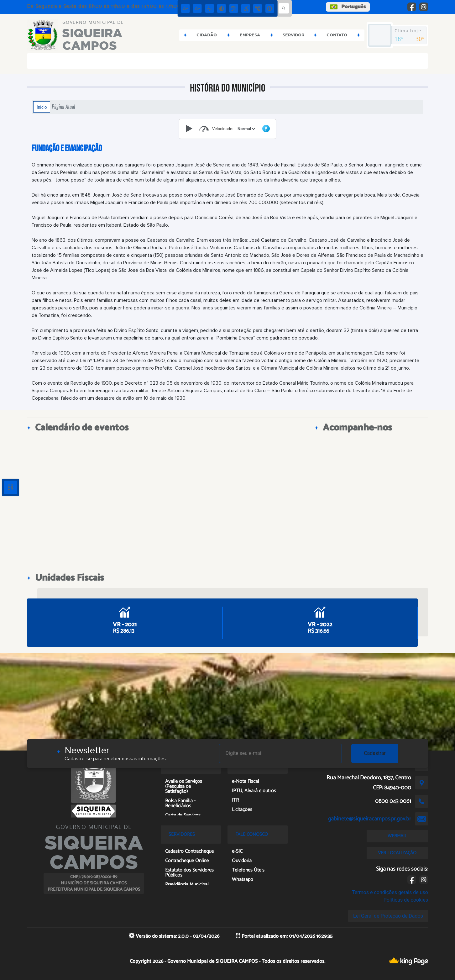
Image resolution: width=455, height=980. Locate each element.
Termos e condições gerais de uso (390, 892)
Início (42, 107)
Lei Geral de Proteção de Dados (388, 916)
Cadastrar (375, 753)
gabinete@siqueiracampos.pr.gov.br (370, 819)
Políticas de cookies (406, 900)
